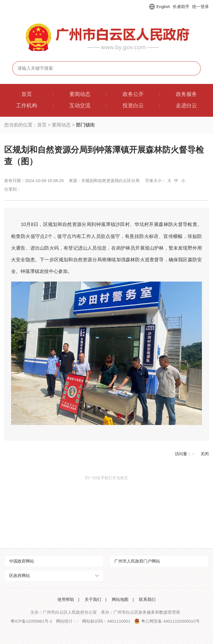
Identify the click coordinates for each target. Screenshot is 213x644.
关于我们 (93, 599)
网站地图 (120, 599)
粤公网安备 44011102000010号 (170, 621)
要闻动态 (61, 125)
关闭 (205, 454)
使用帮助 (66, 599)
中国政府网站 (22, 561)
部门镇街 (85, 125)
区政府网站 (20, 575)
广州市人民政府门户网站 (137, 561)
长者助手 (181, 7)
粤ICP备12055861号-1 (31, 621)
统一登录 (201, 7)
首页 (42, 125)
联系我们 (147, 599)
